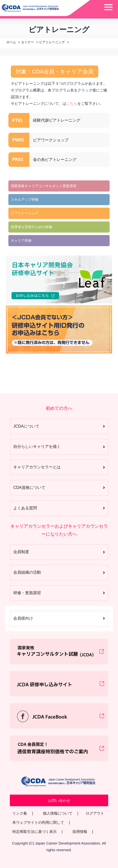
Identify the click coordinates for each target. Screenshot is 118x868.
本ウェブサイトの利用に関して (38, 822)
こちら (72, 103)
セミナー (28, 42)
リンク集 (20, 813)
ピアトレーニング (52, 42)
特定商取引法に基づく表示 (34, 832)
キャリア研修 (21, 240)
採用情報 (80, 832)
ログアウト (95, 813)
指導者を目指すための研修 (32, 227)
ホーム (11, 42)
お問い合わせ (59, 800)
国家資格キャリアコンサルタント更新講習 (44, 186)
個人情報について (58, 813)
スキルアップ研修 (25, 199)
